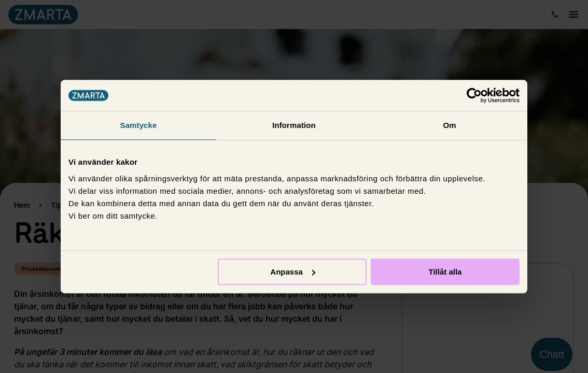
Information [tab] (294, 125)
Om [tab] (449, 125)
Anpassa (293, 272)
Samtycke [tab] (139, 125)
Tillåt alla (445, 272)
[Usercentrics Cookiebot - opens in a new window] (474, 95)
